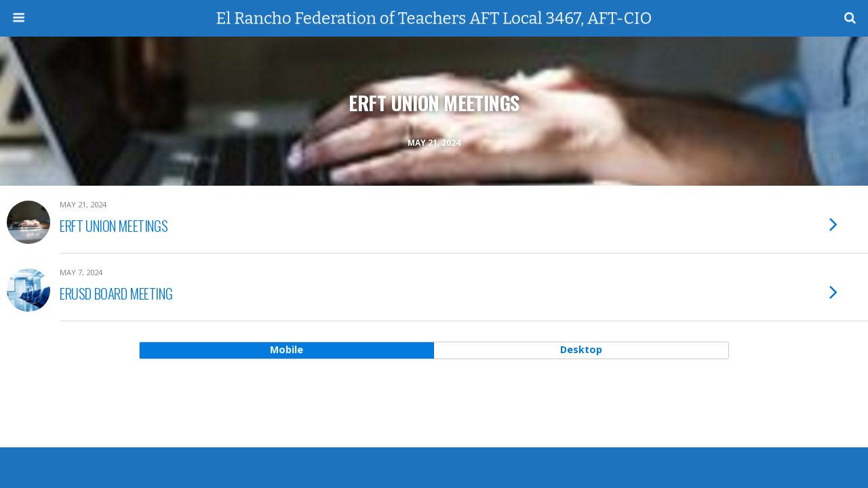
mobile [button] (287, 349)
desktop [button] (581, 349)
